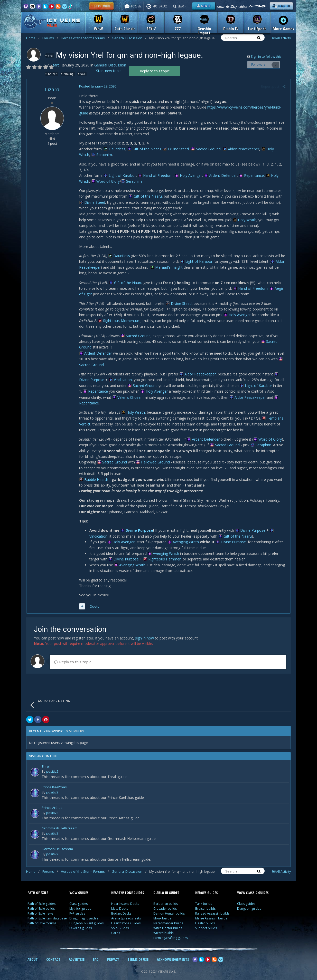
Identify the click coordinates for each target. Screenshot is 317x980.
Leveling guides (81, 922)
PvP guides (77, 908)
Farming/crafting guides (171, 932)
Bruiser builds (205, 903)
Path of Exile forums (42, 918)
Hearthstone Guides (126, 918)
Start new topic (109, 71)
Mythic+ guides (80, 903)
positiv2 (52, 766)
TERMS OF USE (138, 954)
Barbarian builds (166, 898)
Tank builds (204, 898)
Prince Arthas (52, 802)
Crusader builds (165, 903)
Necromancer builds (168, 918)
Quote (93, 600)
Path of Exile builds (41, 903)
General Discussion (129, 38)
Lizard (55, 65)
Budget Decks (121, 908)
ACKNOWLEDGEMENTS (173, 954)
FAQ (96, 954)
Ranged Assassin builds (212, 908)
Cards (116, 927)
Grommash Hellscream (59, 823)
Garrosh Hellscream (57, 843)
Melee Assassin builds (211, 913)
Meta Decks (120, 903)
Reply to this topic (155, 71)
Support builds (206, 922)
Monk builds (162, 913)
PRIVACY (113, 954)
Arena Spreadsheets (126, 913)
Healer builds (205, 918)
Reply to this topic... (74, 656)
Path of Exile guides (41, 898)
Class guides (78, 898)
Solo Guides (120, 922)
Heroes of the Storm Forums (85, 38)
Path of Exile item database (47, 913)
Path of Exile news (40, 908)
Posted (96, 86)
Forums (50, 38)
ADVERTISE (77, 954)
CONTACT (53, 954)
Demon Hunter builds (169, 908)
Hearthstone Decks (125, 898)
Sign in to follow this (266, 56)
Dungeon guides (249, 903)
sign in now (144, 632)
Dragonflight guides (84, 913)
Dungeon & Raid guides (86, 918)
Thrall (46, 761)
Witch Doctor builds (168, 922)
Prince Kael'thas (54, 782)
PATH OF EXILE (38, 887)
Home (33, 38)
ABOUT (33, 954)
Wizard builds (163, 927)
